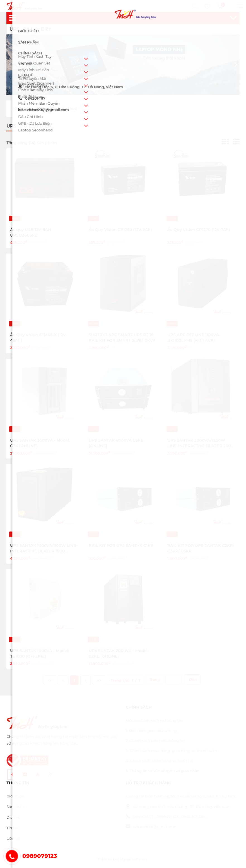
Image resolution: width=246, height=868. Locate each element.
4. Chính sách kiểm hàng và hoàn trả (159, 761)
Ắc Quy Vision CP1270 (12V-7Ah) (199, 230)
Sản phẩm (16, 807)
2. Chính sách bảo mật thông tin (155, 740)
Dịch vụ (13, 817)
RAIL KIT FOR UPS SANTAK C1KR (121, 545)
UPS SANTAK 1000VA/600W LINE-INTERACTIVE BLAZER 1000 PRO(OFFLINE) (44, 551)
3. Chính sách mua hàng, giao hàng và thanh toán (171, 751)
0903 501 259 (193, 817)
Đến (193, 679)
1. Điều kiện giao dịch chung (152, 730)
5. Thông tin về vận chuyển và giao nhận (163, 771)
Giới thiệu (15, 796)
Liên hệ (13, 838)
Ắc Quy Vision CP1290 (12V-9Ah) (120, 230)
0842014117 (139, 817)
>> (99, 680)
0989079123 (167, 817)
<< (50, 680)
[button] (236, 65)
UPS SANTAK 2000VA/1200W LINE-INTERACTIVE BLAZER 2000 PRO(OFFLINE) (200, 446)
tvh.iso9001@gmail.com (151, 827)
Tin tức (13, 828)
